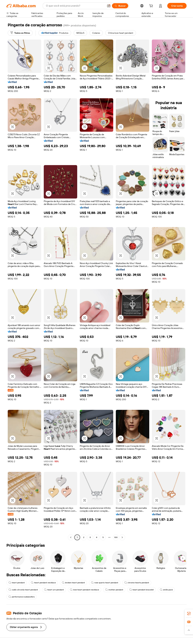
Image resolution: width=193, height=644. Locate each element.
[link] (189, 613)
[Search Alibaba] (75, 6)
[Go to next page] (122, 537)
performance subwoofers (22, 597)
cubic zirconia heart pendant (23, 590)
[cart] (152, 6)
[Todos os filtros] (20, 33)
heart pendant (17, 583)
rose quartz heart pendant (105, 583)
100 (116, 537)
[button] (109, 6)
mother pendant (114, 590)
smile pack (166, 590)
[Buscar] (120, 6)
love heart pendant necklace (85, 590)
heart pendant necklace (43, 583)
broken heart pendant (73, 583)
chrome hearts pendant (137, 583)
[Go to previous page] (71, 537)
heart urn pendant (54, 590)
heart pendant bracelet (142, 590)
